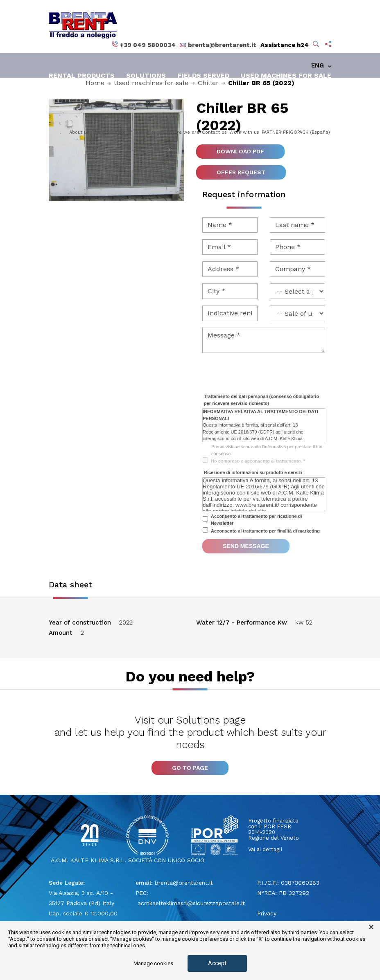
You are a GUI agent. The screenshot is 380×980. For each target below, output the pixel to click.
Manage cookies (153, 963)
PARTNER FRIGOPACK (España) (296, 132)
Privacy (267, 913)
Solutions (146, 75)
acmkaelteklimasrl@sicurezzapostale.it (190, 903)
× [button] (371, 927)
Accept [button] (217, 963)
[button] (317, 45)
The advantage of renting (121, 132)
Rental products (82, 75)
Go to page (190, 768)
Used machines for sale (286, 75)
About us (79, 132)
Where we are (183, 132)
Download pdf (240, 151)
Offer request (241, 172)
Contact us (214, 132)
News (158, 132)
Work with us (244, 132)
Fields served (204, 75)
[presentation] (265, 375)
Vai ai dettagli (265, 849)
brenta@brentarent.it (184, 883)
